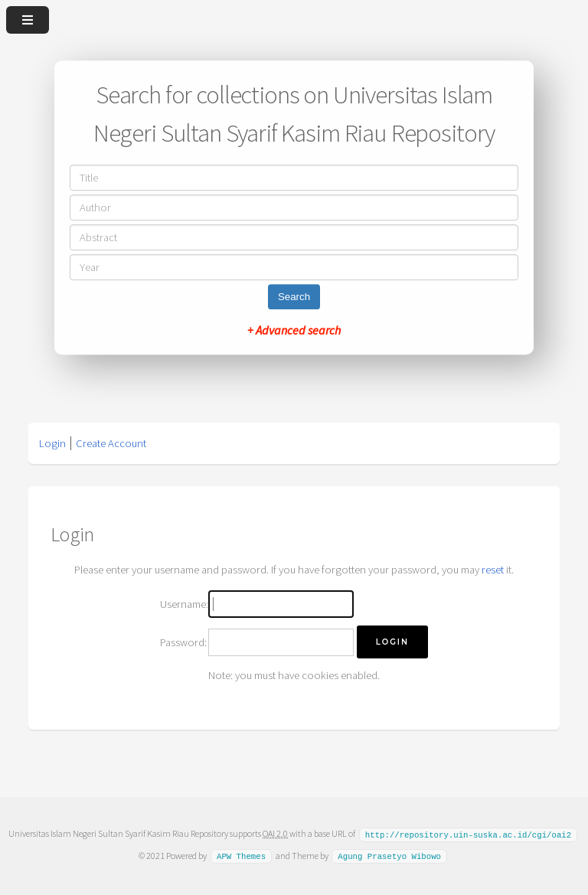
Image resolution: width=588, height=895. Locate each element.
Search (294, 297)
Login (52, 443)
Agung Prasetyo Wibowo (389, 855)
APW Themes (241, 855)
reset (493, 570)
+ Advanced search (294, 330)
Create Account (111, 443)
